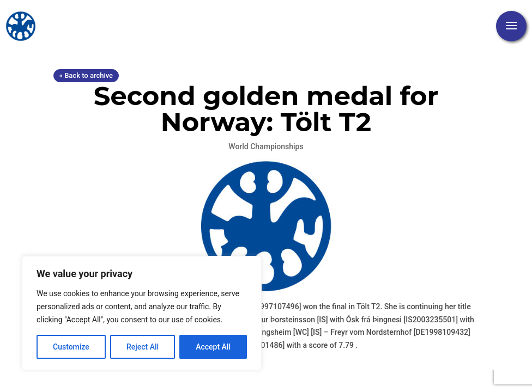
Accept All (213, 347)
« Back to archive (86, 75)
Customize (71, 347)
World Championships (266, 146)
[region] (142, 313)
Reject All (143, 347)
